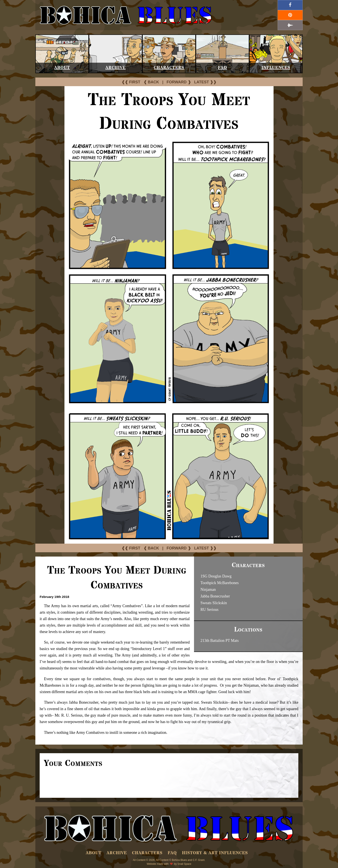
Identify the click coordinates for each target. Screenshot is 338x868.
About (62, 68)
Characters (169, 68)
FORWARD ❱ (179, 82)
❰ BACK (151, 82)
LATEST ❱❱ (205, 82)
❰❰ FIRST (131, 82)
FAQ (222, 68)
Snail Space (184, 864)
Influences (276, 68)
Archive (116, 68)
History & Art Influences (215, 853)
